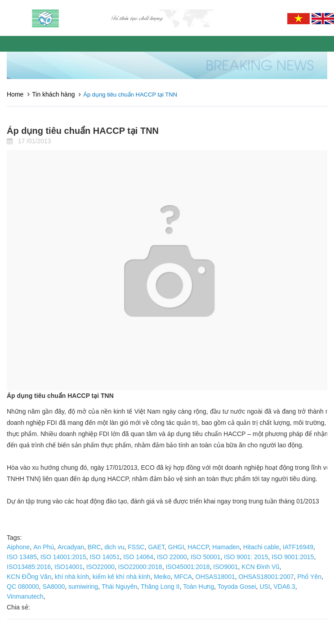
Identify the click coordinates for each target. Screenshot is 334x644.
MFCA (183, 577)
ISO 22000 (172, 557)
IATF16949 (298, 547)
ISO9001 (225, 567)
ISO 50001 (206, 557)
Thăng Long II (160, 587)
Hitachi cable (261, 547)
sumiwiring (83, 587)
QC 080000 (23, 587)
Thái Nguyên (119, 587)
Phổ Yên (309, 577)
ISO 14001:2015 (63, 557)
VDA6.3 (285, 587)
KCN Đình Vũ (260, 567)
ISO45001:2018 (187, 567)
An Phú (44, 547)
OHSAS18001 (215, 577)
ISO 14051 (105, 557)
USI (265, 587)
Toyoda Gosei (237, 587)
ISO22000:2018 (140, 567)
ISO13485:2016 (29, 567)
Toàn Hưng (198, 587)
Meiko (162, 577)
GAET (156, 547)
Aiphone (18, 547)
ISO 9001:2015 (293, 557)
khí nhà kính (72, 577)
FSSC (136, 547)
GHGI (176, 547)
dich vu (114, 547)
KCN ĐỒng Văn (29, 577)
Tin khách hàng (53, 94)
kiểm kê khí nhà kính (122, 577)
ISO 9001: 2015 (246, 557)
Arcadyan (71, 547)
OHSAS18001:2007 (266, 577)
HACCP (198, 547)
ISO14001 (69, 567)
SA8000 (53, 587)
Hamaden (226, 547)
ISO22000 (100, 567)
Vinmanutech (25, 596)
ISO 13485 (22, 557)
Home (15, 94)
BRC (94, 547)
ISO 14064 (138, 557)
